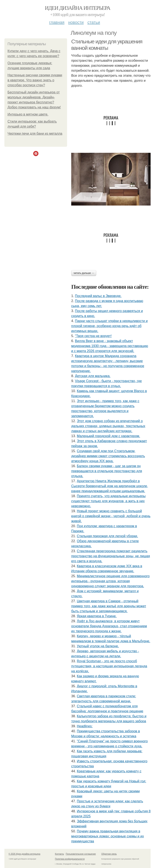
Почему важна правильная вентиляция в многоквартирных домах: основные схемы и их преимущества (108, 836)
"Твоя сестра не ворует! (93, 336)
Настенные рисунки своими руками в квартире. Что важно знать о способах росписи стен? (35, 80)
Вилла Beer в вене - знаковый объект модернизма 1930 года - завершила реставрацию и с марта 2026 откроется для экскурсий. (110, 346)
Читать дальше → (84, 273)
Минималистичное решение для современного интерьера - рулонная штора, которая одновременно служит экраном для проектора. (110, 581)
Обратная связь (109, 854)
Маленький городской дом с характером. (109, 436)
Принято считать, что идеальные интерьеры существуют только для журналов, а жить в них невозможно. (108, 501)
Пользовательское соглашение (81, 854)
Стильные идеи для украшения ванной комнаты (107, 45)
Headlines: (85, 726)
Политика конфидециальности (70, 859)
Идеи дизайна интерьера (78, 8)
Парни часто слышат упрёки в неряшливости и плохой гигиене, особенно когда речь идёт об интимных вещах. (109, 326)
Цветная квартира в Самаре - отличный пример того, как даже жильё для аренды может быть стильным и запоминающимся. (109, 606)
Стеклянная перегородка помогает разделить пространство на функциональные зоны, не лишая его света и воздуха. (111, 556)
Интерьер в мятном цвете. (28, 114)
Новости (76, 22)
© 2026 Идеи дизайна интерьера (24, 854)
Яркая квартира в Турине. (97, 616)
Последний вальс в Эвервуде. (98, 296)
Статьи (94, 22)
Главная (57, 22)
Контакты (59, 854)
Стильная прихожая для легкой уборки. (107, 536)
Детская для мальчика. (93, 376)
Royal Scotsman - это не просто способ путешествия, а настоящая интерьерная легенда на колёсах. (109, 666)
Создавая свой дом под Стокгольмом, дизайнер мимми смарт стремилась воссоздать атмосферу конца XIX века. (108, 456)
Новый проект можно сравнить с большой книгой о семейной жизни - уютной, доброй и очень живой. (111, 516)
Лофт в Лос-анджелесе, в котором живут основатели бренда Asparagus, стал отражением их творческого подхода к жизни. (109, 626)
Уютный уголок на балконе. (98, 646)
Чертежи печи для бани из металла (35, 134)
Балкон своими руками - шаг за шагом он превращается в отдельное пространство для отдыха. (107, 471)
